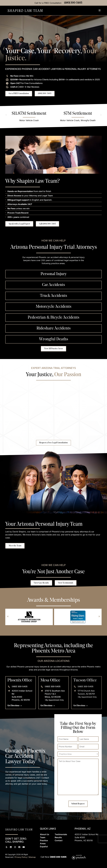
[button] (100, 11)
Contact (59, 840)
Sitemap (32, 857)
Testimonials (61, 834)
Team (43, 837)
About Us (45, 834)
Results (58, 837)
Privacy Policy (21, 857)
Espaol (44, 846)
